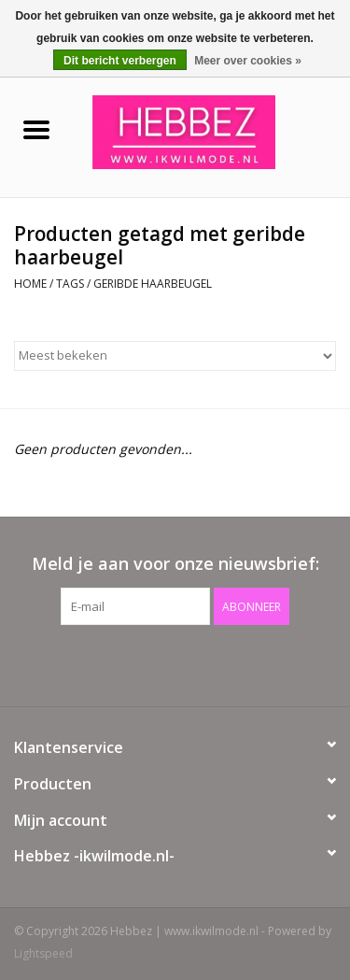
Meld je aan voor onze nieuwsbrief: (175, 564)
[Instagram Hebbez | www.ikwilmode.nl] (192, 663)
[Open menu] (36, 129)
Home (30, 284)
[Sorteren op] (175, 356)
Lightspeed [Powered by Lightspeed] (43, 953)
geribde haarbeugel (153, 284)
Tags (70, 284)
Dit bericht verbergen (120, 61)
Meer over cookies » (248, 61)
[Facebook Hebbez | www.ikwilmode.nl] (159, 663)
